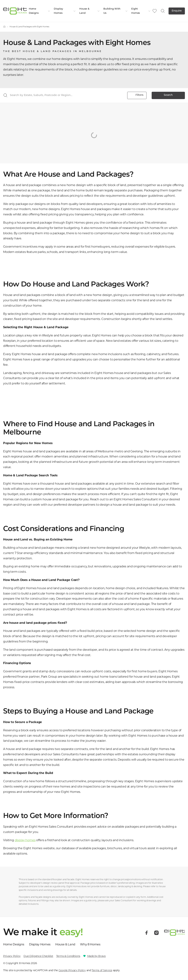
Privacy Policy (12, 956)
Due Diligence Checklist (38, 956)
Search (168, 95)
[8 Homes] (15, 11)
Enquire (177, 11)
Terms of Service (102, 970)
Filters (137, 95)
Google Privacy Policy (72, 970)
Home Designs (40, 11)
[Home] (4, 27)
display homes (25, 840)
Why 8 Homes (90, 945)
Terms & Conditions (68, 956)
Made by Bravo (96, 956)
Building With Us (115, 11)
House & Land (90, 11)
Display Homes (65, 11)
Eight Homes (141, 11)
